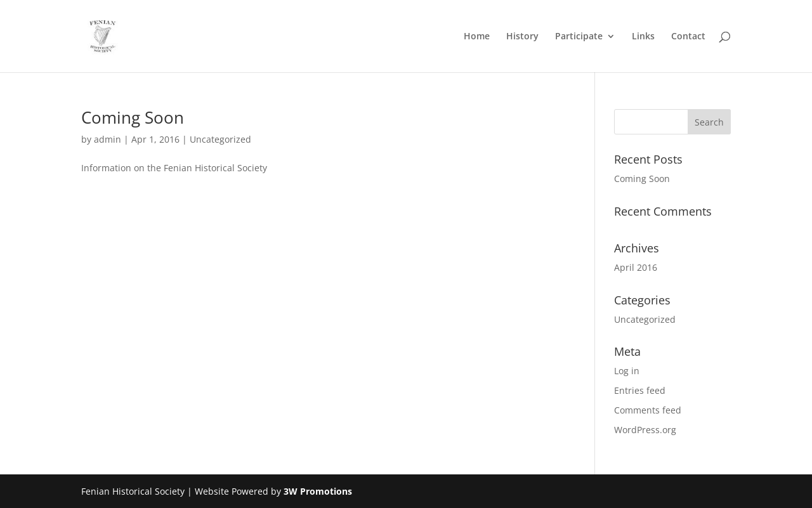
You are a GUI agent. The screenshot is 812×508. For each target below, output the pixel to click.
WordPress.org (645, 430)
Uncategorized (220, 139)
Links (643, 37)
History (522, 37)
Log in (627, 371)
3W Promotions (318, 491)
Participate (579, 37)
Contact (688, 37)
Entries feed (640, 390)
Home (477, 37)
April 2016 (636, 267)
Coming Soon (133, 117)
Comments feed (648, 410)
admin (108, 139)
